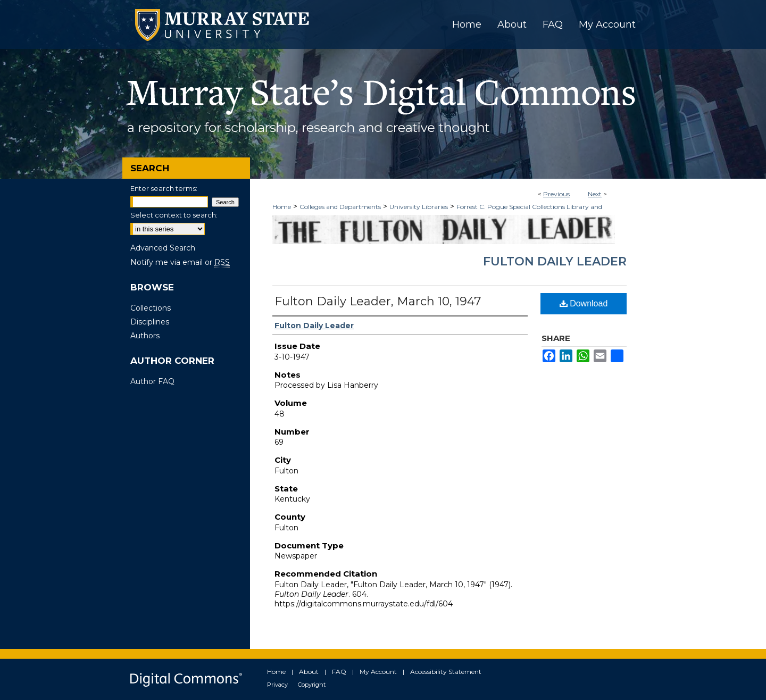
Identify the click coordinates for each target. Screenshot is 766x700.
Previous (556, 194)
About (309, 672)
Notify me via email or (180, 262)
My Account (378, 672)
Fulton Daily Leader (555, 261)
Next (595, 194)
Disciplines (150, 322)
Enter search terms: (164, 188)
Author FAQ (152, 381)
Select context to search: (174, 215)
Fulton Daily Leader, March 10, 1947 (378, 301)
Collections (151, 308)
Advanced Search (163, 248)
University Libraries (419, 207)
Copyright (312, 685)
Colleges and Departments (340, 207)
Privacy (277, 685)
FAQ (339, 672)
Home (282, 207)
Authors (145, 336)
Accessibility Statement (446, 672)
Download (584, 303)
